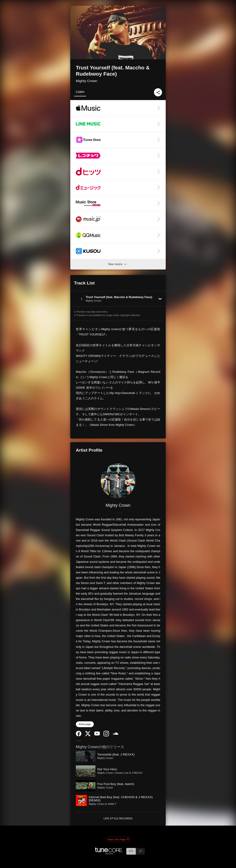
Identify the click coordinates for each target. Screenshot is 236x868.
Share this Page (118, 839)
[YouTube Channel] (97, 734)
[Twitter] (88, 735)
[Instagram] (106, 735)
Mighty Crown (87, 81)
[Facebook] (79, 735)
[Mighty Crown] (118, 481)
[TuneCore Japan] (109, 853)
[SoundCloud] (115, 734)
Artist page (85, 724)
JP (140, 851)
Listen (80, 92)
